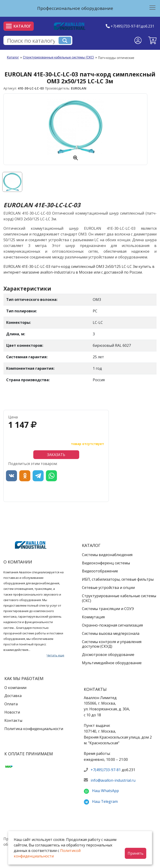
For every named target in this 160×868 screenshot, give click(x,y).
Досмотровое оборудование (108, 655)
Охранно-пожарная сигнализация (112, 625)
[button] (152, 40)
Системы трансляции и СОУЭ (108, 609)
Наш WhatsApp (105, 791)
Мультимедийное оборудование (112, 663)
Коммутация (93, 617)
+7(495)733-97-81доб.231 (132, 26)
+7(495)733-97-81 (106, 770)
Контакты (13, 720)
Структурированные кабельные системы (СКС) (59, 57)
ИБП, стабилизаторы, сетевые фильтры (118, 579)
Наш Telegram (105, 801)
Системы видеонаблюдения (107, 555)
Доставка (13, 696)
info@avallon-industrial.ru (113, 780)
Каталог (19, 26)
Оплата (11, 704)
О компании (15, 688)
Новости (12, 712)
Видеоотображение (100, 571)
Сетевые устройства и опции (108, 588)
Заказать (56, 455)
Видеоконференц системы (106, 563)
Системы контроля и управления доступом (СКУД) (112, 644)
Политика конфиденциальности (34, 729)
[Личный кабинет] (138, 40)
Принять (136, 853)
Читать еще (55, 655)
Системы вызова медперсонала (111, 633)
